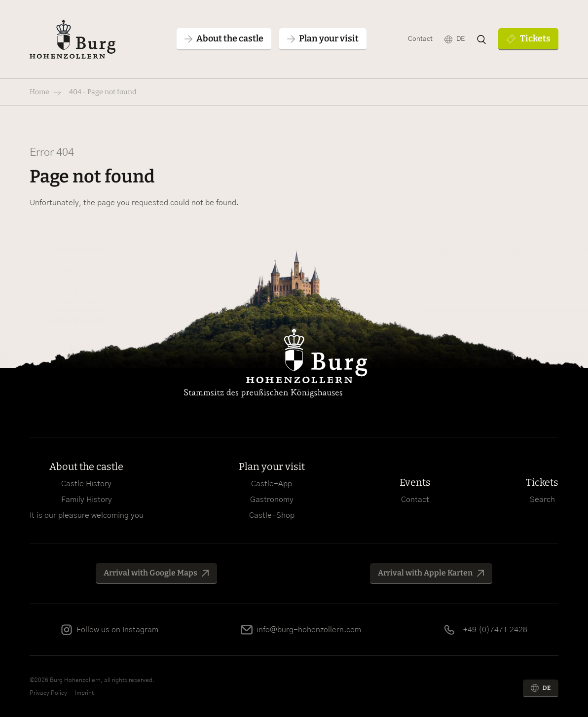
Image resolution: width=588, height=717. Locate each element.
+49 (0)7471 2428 (495, 630)
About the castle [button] (230, 38)
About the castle (86, 466)
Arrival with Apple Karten (425, 573)
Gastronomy (272, 500)
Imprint (84, 693)
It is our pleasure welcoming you (87, 515)
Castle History (86, 484)
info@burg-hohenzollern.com (309, 630)
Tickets (535, 38)
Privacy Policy (48, 693)
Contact (420, 39)
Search (542, 500)
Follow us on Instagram (117, 630)
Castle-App (272, 484)
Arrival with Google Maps (150, 573)
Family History (87, 500)
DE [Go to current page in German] (460, 39)
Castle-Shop (272, 515)
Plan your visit (272, 466)
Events (415, 482)
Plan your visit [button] (329, 38)
